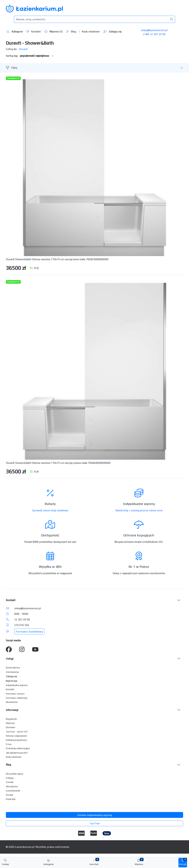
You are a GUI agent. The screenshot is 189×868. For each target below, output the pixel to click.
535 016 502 (22, 625)
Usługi (10, 659)
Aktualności (12, 786)
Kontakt (34, 32)
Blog (71, 32)
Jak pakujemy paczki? (17, 753)
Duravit (23, 49)
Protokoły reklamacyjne (18, 748)
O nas (9, 744)
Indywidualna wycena (17, 685)
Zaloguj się (113, 32)
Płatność (10, 723)
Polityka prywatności (16, 740)
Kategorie (15, 32)
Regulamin (11, 719)
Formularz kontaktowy (29, 632)
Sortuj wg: (30, 56)
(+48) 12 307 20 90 (154, 34)
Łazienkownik (13, 791)
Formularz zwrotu (15, 694)
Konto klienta (13, 668)
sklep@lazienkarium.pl (154, 30)
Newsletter (12, 702)
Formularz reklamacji (17, 698)
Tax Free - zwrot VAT (17, 732)
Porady (9, 795)
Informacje (12, 710)
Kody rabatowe (89, 32)
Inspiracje (11, 799)
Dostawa (10, 727)
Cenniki (10, 782)
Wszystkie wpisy (14, 774)
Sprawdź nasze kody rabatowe (50, 510)
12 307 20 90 (22, 620)
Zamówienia (12, 672)
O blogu (10, 778)
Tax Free (94, 823)
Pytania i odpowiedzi (16, 736)
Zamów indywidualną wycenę (95, 815)
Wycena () (53, 32)
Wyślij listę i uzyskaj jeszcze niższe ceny (139, 510)
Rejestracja (12, 681)
